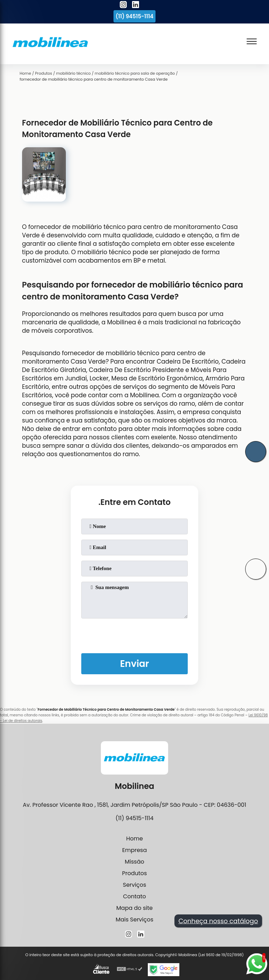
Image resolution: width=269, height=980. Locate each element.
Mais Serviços (134, 920)
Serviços (135, 885)
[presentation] (134, 634)
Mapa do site (134, 908)
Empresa (135, 850)
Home (134, 839)
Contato (134, 896)
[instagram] (123, 6)
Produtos (135, 873)
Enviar (135, 664)
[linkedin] (136, 6)
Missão (134, 862)
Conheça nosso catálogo (218, 921)
